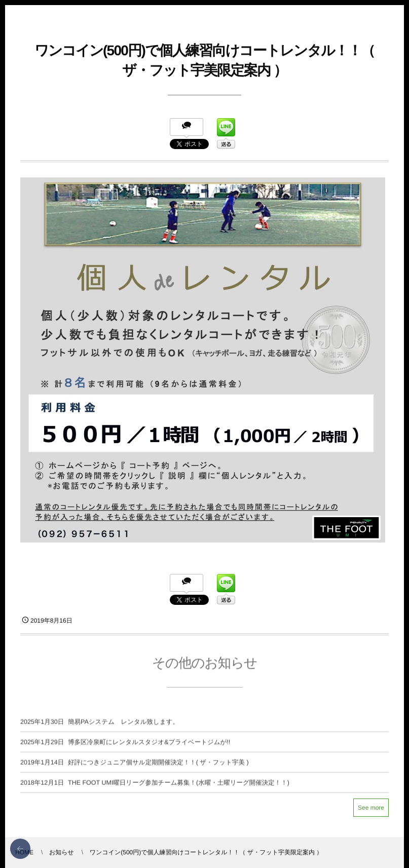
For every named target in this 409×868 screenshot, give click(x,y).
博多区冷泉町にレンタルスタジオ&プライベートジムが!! (149, 745)
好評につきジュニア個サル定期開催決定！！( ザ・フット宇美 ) (158, 766)
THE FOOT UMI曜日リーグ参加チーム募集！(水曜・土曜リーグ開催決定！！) (179, 786)
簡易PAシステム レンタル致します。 (123, 725)
